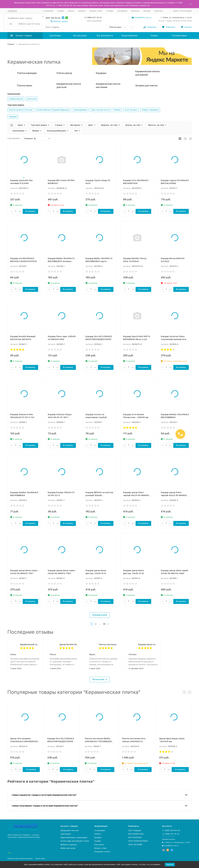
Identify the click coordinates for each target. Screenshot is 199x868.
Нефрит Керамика (150, 110)
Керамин (13, 117)
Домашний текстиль (70, 830)
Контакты (135, 11)
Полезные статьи (102, 852)
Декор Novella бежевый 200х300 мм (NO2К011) (69, 644)
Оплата (71, 11)
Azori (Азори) (131, 110)
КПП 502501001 (135, 837)
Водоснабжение (129, 36)
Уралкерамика (81, 110)
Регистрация (186, 11)
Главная (11, 44)
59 (104, 624)
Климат (154, 36)
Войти (176, 11)
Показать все (100, 615)
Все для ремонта (105, 36)
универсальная (16, 99)
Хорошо (170, 864)
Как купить (99, 845)
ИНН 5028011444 (136, 834)
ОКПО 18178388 (135, 845)
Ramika (117, 110)
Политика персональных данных (20, 859)
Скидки (61, 11)
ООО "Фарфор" (135, 830)
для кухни (32, 99)
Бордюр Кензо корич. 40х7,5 (148, 644)
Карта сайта (40, 859)
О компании (48, 11)
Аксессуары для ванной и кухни (75, 841)
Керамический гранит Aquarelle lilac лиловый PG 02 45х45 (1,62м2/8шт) (30, 644)
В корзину (30, 211)
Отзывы (110, 11)
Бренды (147, 11)
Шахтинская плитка (101, 110)
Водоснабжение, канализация (74, 837)
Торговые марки (179, 36)
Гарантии (158, 11)
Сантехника (55, 36)
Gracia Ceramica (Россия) (21, 110)
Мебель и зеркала (69, 845)
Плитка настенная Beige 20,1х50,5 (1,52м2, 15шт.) (109, 644)
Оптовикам (122, 11)
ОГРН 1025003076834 (138, 841)
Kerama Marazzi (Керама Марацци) (53, 110)
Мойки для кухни (68, 848)
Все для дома (80, 36)
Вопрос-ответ (96, 11)
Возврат (82, 11)
